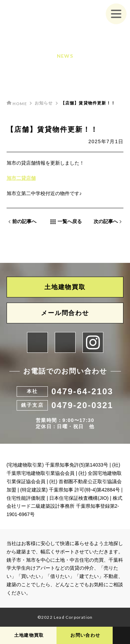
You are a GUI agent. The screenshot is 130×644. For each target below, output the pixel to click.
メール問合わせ (65, 313)
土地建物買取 (65, 287)
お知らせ (44, 103)
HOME (17, 103)
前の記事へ (22, 222)
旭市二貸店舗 (21, 178)
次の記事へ (108, 222)
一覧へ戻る (66, 222)
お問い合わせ (85, 635)
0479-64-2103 (82, 391)
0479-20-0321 (82, 405)
